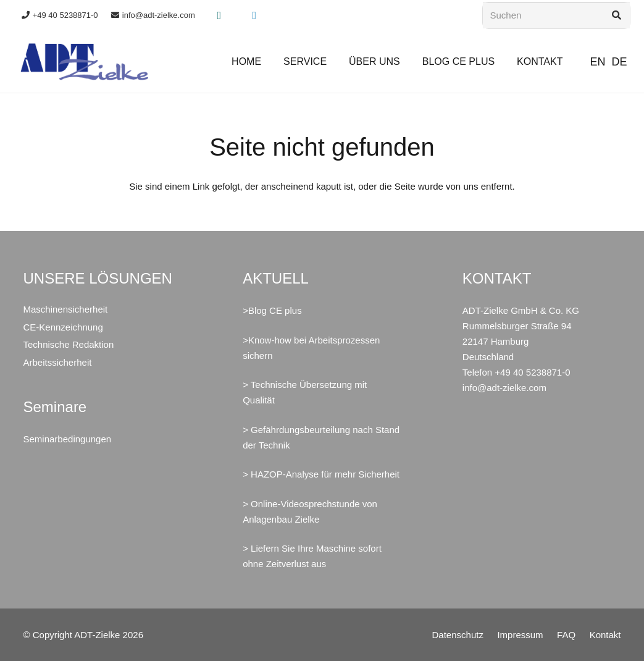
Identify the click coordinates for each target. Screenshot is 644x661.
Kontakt (605, 635)
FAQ (566, 635)
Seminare (55, 407)
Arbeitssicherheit (58, 362)
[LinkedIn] (254, 15)
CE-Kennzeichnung (63, 327)
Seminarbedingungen (68, 439)
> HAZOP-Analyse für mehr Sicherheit (321, 474)
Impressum (520, 635)
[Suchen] (556, 15)
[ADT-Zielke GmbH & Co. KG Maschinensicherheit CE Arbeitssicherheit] (85, 62)
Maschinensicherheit (66, 309)
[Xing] (219, 15)
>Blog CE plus (272, 310)
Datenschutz (458, 635)
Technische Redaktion (69, 344)
